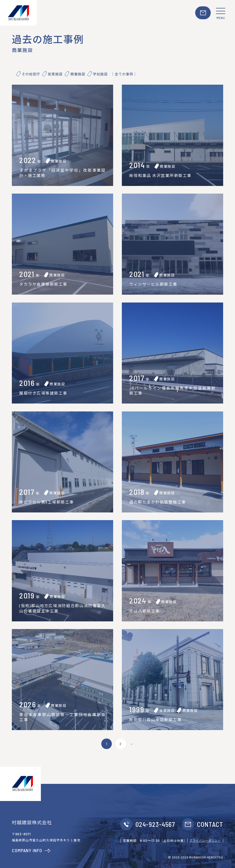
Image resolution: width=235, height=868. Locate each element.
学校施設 (100, 74)
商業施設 (78, 74)
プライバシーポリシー (205, 840)
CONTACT (210, 824)
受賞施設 (55, 74)
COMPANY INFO (31, 850)
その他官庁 (31, 74)
